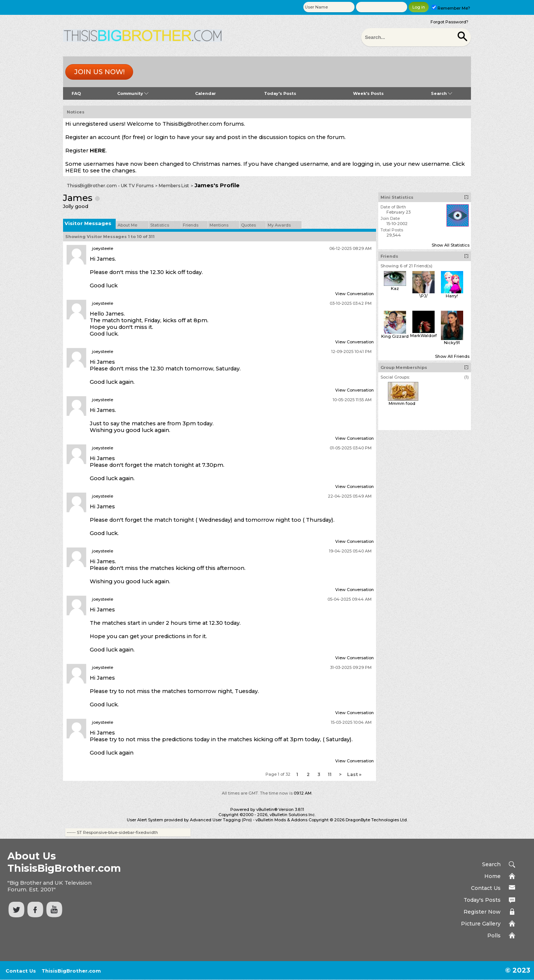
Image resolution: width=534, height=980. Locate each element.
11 (330, 774)
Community (133, 93)
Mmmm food (402, 403)
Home (492, 876)
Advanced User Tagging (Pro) (221, 820)
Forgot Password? (449, 22)
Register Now (482, 912)
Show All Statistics (451, 245)
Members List (174, 186)
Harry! (452, 296)
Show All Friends (452, 356)
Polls (494, 936)
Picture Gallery (481, 924)
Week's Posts (368, 93)
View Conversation (355, 294)
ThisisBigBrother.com (71, 971)
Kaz (395, 288)
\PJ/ (423, 296)
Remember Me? (451, 8)
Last (354, 774)
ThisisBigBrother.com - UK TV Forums (110, 186)
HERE (98, 151)
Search (441, 93)
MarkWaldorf (423, 336)
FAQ (76, 93)
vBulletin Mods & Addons (281, 820)
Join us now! (99, 72)
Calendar (205, 93)
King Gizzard (395, 336)
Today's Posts (280, 93)
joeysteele (103, 248)
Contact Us (486, 888)
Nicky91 (452, 343)
